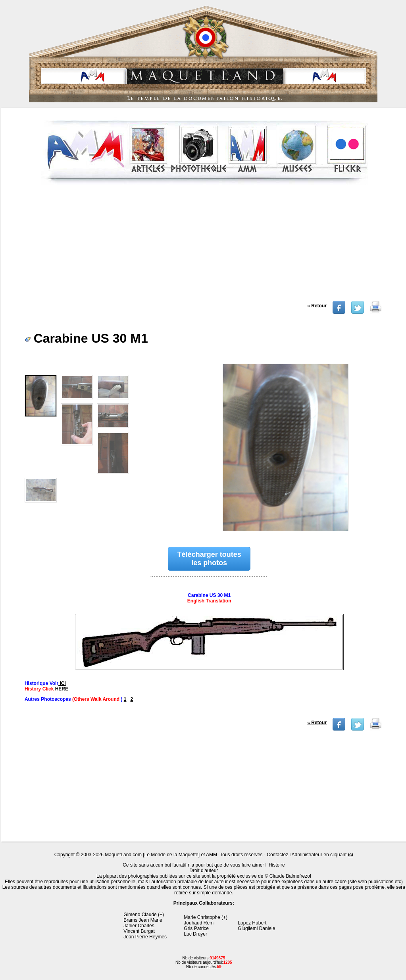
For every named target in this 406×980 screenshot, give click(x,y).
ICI (62, 683)
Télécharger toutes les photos (209, 559)
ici (351, 855)
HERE (62, 689)
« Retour (317, 306)
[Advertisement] (205, 245)
